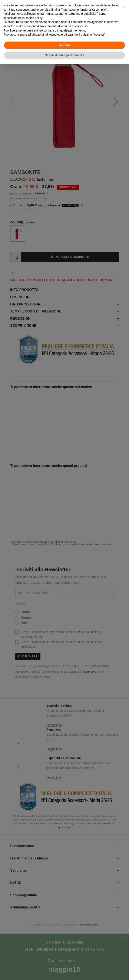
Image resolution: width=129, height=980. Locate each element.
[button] (123, 7)
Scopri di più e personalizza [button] (64, 55)
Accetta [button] (65, 45)
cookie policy (34, 18)
